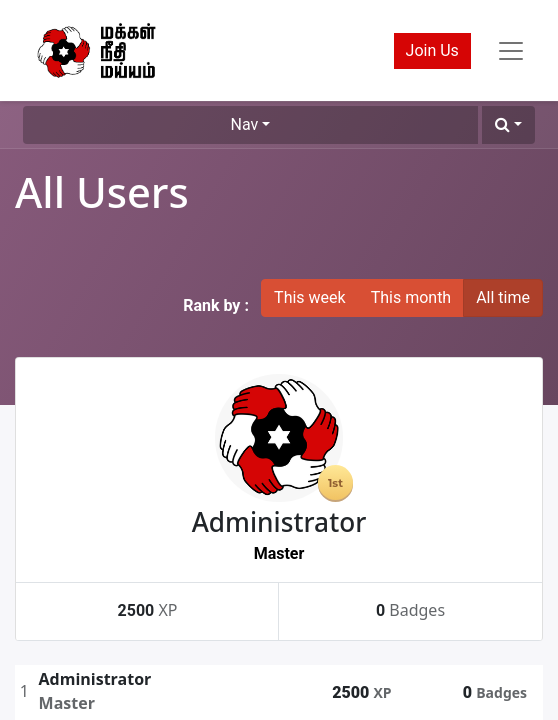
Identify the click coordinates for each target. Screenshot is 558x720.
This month (411, 297)
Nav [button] (245, 124)
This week (310, 297)
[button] (508, 125)
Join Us (432, 50)
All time (503, 297)
